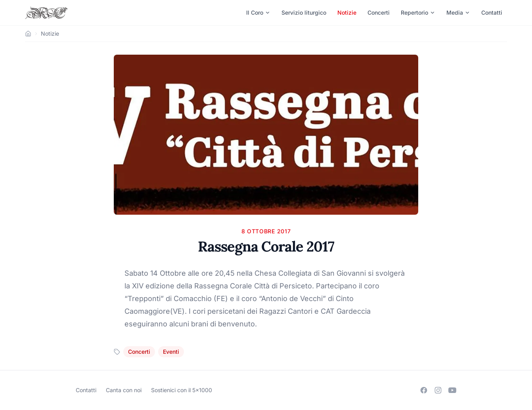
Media (458, 12)
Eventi (171, 352)
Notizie (347, 12)
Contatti (492, 12)
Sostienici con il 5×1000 (182, 390)
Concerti (379, 12)
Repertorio (418, 12)
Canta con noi (124, 390)
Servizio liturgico (304, 12)
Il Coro (258, 12)
